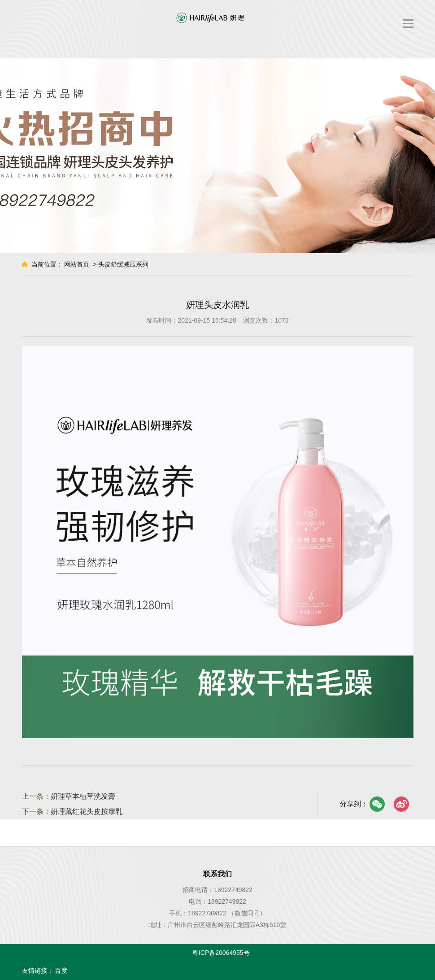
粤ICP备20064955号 (221, 953)
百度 (61, 971)
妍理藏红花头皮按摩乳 (87, 812)
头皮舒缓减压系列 (123, 264)
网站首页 (77, 264)
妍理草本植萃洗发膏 (83, 796)
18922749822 (233, 890)
